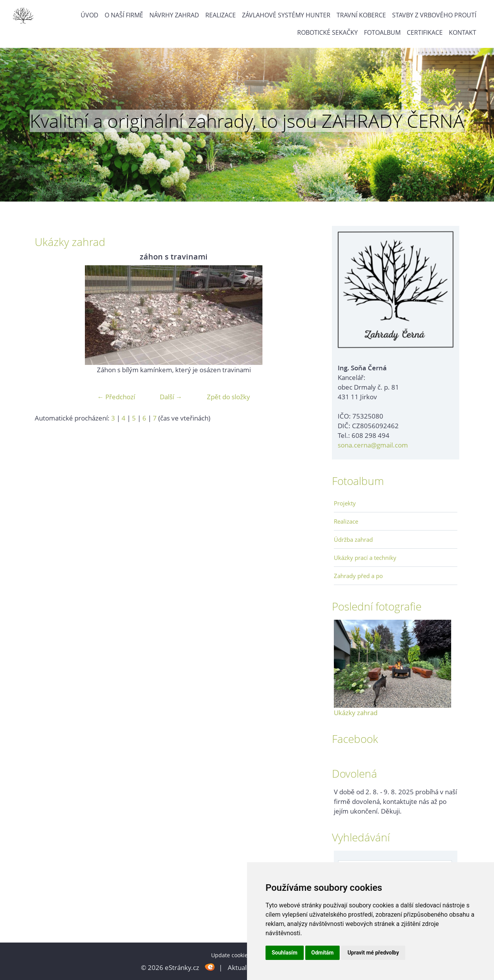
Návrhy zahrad (174, 15)
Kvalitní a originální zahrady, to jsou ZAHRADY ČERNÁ (247, 121)
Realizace (221, 15)
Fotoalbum (382, 32)
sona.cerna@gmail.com (373, 445)
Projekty (345, 503)
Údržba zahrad (353, 539)
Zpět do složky (228, 397)
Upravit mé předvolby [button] (373, 953)
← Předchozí (116, 397)
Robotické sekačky (327, 32)
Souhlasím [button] (285, 953)
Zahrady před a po (358, 576)
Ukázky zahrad (356, 713)
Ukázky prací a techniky (365, 558)
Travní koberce (361, 15)
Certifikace (425, 32)
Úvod (90, 15)
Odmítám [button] (323, 953)
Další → (171, 397)
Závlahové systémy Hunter (286, 15)
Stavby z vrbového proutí (434, 15)
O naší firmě (124, 15)
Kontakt (463, 32)
